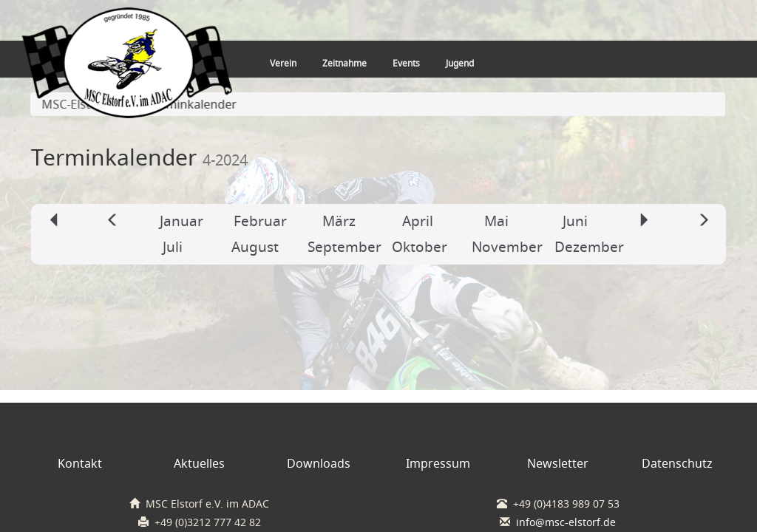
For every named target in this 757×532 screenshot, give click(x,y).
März (339, 221)
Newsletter (558, 463)
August (255, 247)
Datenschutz (677, 463)
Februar (260, 221)
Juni (575, 221)
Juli (173, 247)
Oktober (420, 247)
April (418, 221)
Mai (496, 221)
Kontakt (80, 463)
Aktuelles (199, 463)
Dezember (589, 247)
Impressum (438, 463)
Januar (181, 221)
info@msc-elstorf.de (566, 522)
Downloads (319, 463)
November (507, 247)
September (344, 247)
